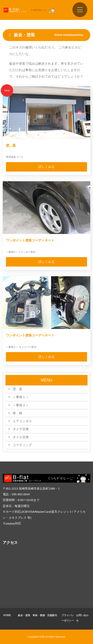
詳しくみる (46, 167)
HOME (7, 615)
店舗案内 (52, 615)
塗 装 (11, 145)
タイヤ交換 (21, 429)
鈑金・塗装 (24, 615)
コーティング (22, 445)
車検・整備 (39, 615)
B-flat (42, 637)
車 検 (17, 413)
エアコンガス (22, 421)
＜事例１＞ (21, 397)
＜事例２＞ (21, 405)
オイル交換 (21, 437)
